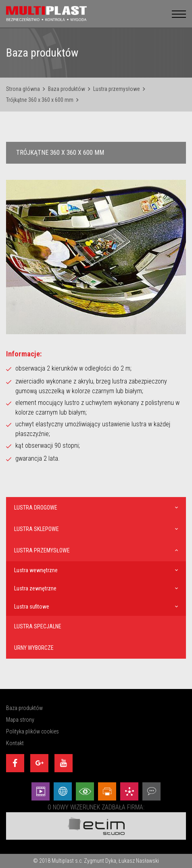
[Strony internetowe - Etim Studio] (63, 791)
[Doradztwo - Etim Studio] (151, 791)
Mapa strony (20, 720)
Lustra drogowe (36, 508)
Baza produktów (67, 89)
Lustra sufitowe (32, 607)
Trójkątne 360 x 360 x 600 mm (40, 100)
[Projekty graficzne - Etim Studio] (107, 791)
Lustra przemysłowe (117, 89)
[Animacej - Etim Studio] (41, 791)
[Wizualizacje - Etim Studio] (85, 791)
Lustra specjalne (38, 626)
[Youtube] (64, 763)
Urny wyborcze (34, 648)
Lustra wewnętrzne (36, 570)
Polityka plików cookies (32, 731)
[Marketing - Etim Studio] (129, 791)
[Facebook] (15, 763)
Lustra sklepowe (37, 529)
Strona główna (23, 89)
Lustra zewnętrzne (35, 588)
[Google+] (39, 763)
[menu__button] (179, 14)
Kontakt (15, 743)
